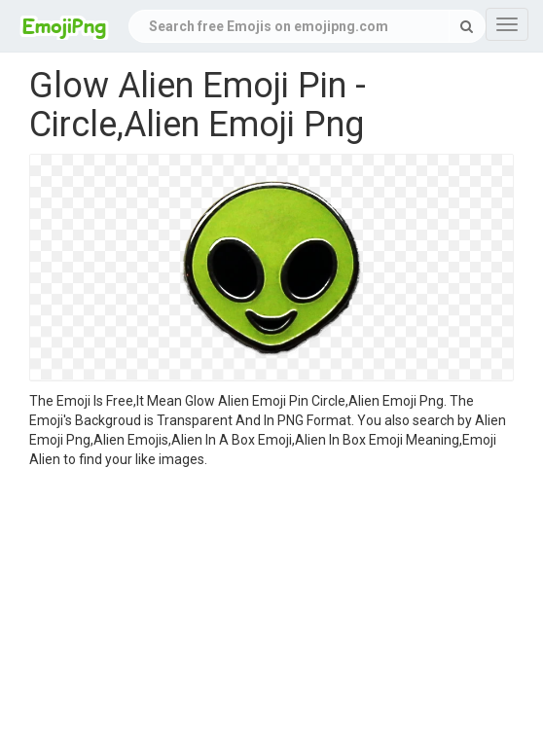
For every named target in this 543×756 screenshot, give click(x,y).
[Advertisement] (271, 615)
